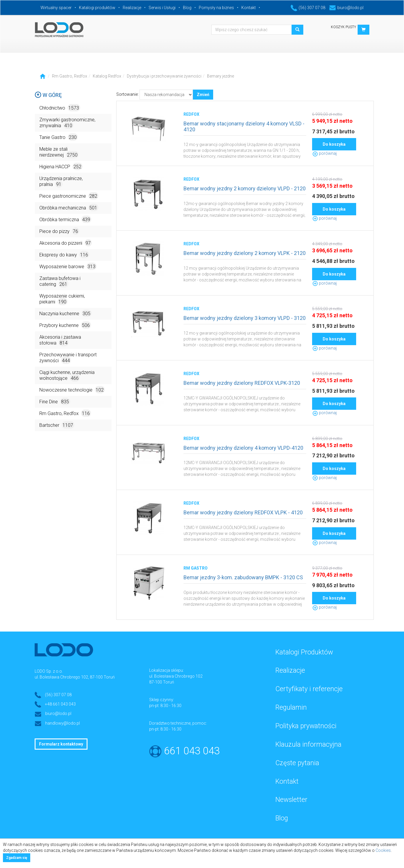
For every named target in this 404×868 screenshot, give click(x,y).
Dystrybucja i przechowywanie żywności (164, 76)
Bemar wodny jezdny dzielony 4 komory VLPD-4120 (243, 448)
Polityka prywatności (306, 726)
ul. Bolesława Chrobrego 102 (176, 676)
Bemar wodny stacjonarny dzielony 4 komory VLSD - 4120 (244, 126)
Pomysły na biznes (216, 8)
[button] (363, 30)
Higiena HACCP (61, 166)
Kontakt (249, 8)
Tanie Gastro (59, 137)
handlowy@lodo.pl (63, 723)
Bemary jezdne (220, 76)
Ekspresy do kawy (64, 255)
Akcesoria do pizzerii (66, 243)
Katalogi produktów (97, 8)
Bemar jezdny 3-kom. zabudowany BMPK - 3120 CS (243, 577)
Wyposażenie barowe (68, 266)
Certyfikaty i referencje (309, 689)
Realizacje (132, 8)
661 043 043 (192, 751)
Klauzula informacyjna (308, 744)
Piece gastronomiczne (69, 196)
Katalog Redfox (107, 76)
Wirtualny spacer (56, 8)
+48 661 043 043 (60, 704)
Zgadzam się (17, 858)
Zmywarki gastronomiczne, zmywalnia (67, 123)
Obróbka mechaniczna (69, 208)
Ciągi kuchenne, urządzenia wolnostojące (67, 376)
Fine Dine (55, 401)
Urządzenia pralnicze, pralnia (61, 182)
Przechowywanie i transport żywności (68, 358)
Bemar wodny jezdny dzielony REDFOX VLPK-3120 (242, 383)
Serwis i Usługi (162, 8)
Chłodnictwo (60, 108)
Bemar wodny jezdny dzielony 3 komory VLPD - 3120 (245, 318)
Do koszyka (334, 144)
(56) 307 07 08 (308, 8)
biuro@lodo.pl (346, 8)
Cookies (383, 850)
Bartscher (57, 425)
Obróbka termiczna (65, 219)
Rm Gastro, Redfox (70, 76)
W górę (48, 95)
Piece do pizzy (59, 231)
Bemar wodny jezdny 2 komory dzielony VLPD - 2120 (245, 188)
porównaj (324, 153)
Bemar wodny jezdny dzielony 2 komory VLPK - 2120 (245, 253)
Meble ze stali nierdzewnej (59, 152)
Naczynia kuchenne (65, 313)
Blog (187, 8)
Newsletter (291, 800)
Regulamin (291, 707)
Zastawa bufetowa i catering (60, 282)
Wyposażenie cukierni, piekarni (62, 299)
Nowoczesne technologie (72, 390)
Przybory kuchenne (65, 325)
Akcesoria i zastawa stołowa (60, 340)
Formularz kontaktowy (61, 744)
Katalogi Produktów (304, 652)
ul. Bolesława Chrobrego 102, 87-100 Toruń (75, 677)
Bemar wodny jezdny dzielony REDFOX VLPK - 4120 (243, 512)
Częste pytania (297, 763)
